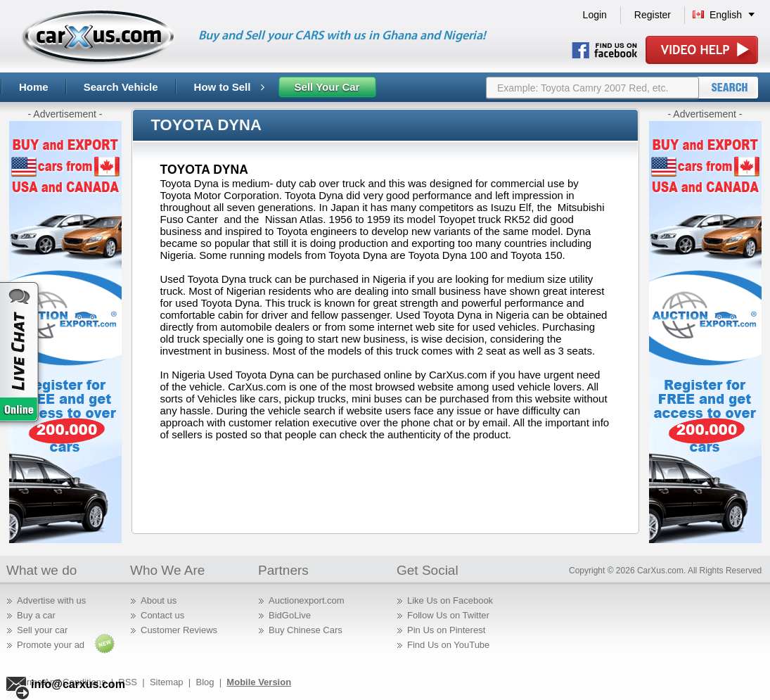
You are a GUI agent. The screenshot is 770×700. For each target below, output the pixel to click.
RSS (128, 682)
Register (653, 15)
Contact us (162, 615)
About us (159, 600)
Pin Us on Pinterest (446, 630)
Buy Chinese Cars (306, 630)
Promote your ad (51, 645)
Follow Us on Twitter (448, 615)
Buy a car (36, 615)
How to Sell (229, 87)
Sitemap (167, 682)
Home (34, 87)
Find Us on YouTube (448, 645)
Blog (205, 682)
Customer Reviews (179, 630)
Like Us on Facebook (450, 600)
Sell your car (42, 630)
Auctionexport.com (307, 600)
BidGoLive (290, 615)
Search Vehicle (121, 87)
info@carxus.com (78, 684)
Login (595, 15)
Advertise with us (51, 600)
